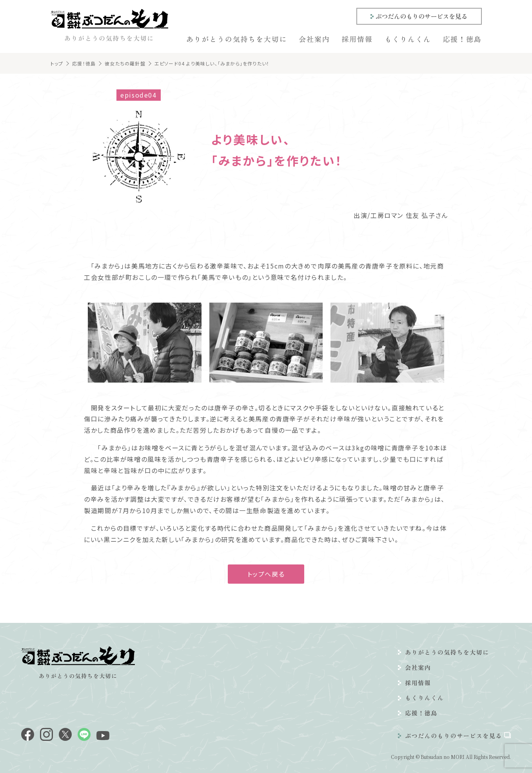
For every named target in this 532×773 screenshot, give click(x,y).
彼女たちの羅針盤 (125, 63)
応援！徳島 (462, 39)
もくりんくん (408, 39)
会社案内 (314, 39)
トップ (57, 63)
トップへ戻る (266, 574)
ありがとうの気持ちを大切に (237, 39)
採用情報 (357, 39)
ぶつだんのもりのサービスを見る (421, 16)
